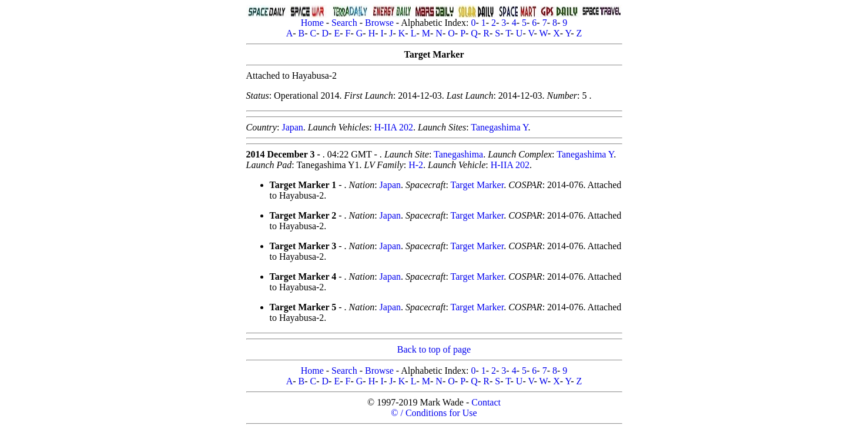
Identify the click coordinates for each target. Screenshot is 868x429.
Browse (379, 23)
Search (344, 23)
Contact (486, 402)
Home (312, 23)
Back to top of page (434, 349)
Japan (292, 127)
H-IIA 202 (394, 127)
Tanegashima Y (499, 127)
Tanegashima (458, 154)
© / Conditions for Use (434, 413)
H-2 (416, 165)
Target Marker (477, 185)
